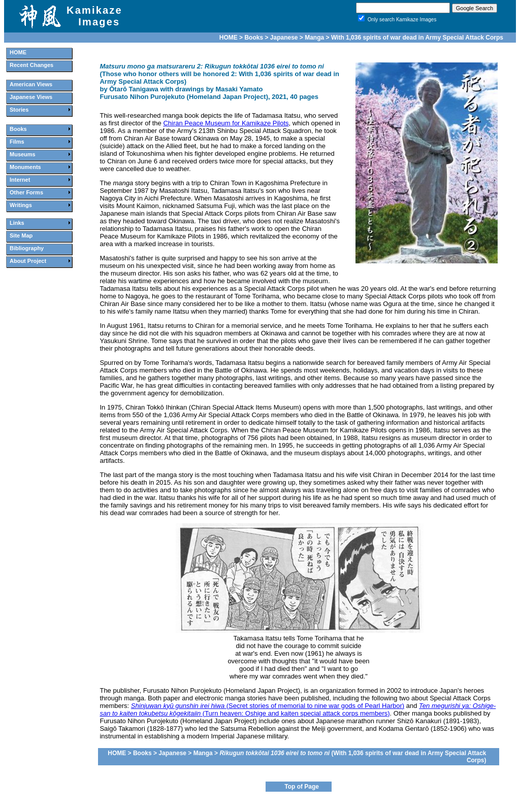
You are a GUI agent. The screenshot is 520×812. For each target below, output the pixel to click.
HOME (229, 38)
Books (254, 38)
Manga (314, 38)
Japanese (284, 38)
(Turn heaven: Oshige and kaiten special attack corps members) (298, 709)
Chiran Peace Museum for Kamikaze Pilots (226, 123)
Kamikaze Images (94, 16)
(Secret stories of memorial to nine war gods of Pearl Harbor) (268, 706)
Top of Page (302, 787)
